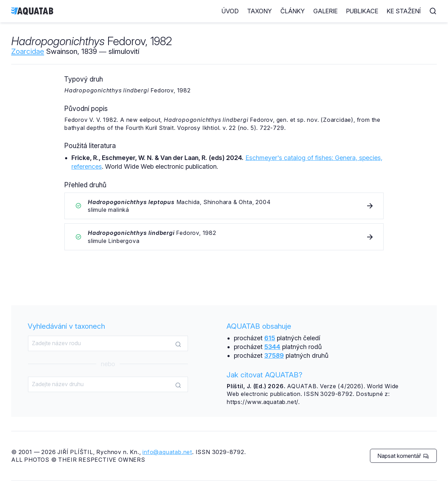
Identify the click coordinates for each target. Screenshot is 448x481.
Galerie (325, 11)
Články (293, 11)
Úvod (230, 11)
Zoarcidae (28, 51)
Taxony (260, 11)
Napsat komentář (403, 456)
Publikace (362, 11)
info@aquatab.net (167, 452)
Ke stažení (404, 11)
